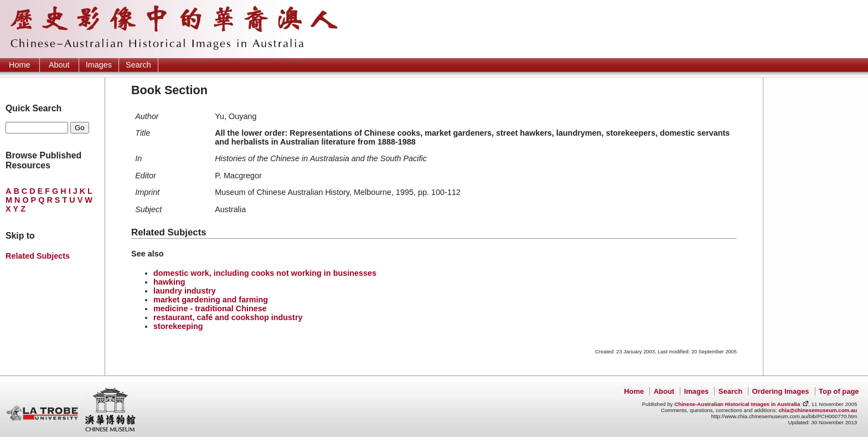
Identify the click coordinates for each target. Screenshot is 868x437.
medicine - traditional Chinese (210, 309)
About (59, 65)
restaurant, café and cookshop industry (228, 317)
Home (19, 65)
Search (138, 65)
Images (99, 65)
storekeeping (178, 326)
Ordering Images (781, 391)
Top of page (839, 391)
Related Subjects (38, 256)
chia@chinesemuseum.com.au (818, 410)
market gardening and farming (211, 300)
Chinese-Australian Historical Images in (737, 404)
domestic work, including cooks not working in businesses (265, 273)
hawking (169, 282)
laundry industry (185, 291)
